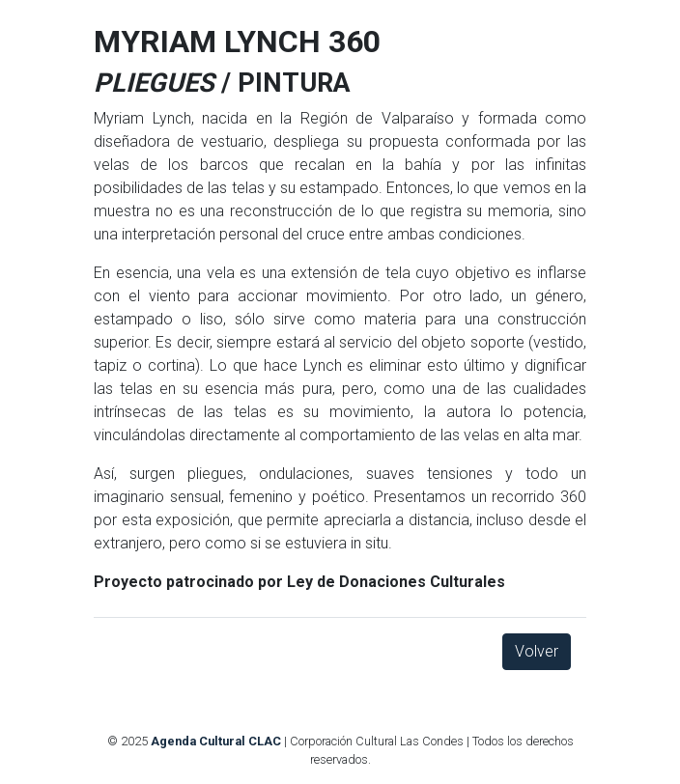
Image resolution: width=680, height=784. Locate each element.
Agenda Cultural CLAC (216, 741)
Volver (537, 651)
